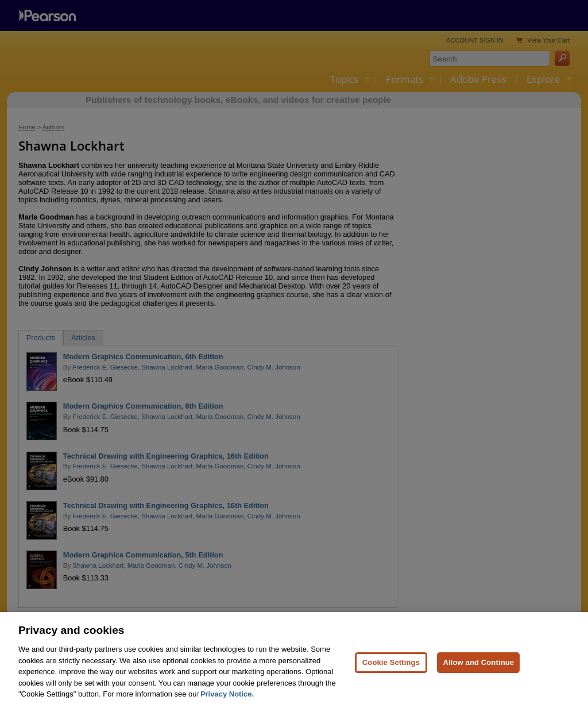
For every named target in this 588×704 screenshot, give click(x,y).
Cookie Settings (391, 672)
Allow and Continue (478, 672)
